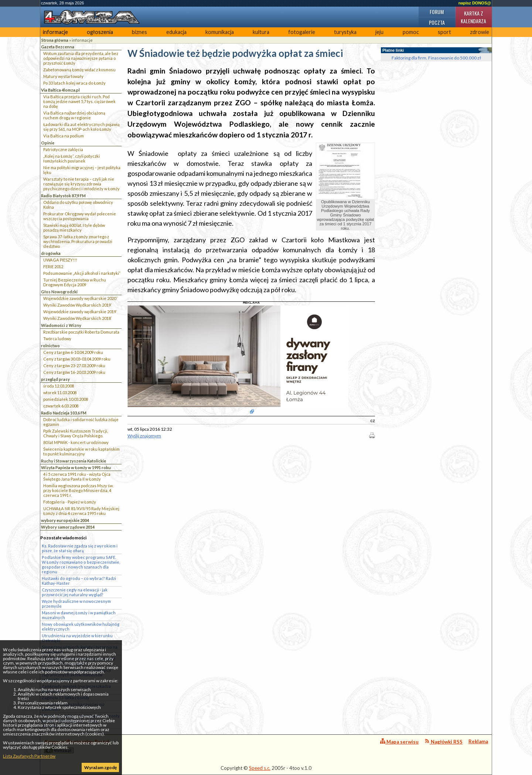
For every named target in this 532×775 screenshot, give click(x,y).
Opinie (48, 143)
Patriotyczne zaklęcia (63, 149)
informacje (55, 32)
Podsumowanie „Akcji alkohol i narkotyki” (82, 273)
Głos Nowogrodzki (59, 292)
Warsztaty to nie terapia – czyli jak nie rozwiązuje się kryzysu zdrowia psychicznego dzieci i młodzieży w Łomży (81, 184)
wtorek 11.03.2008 (60, 392)
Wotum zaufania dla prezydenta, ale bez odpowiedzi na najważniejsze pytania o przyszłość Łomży (81, 58)
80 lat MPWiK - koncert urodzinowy (76, 442)
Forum (437, 12)
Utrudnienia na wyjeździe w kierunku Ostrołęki (77, 638)
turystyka (345, 32)
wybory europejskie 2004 (65, 520)
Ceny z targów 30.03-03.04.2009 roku (77, 359)
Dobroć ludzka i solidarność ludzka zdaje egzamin (81, 422)
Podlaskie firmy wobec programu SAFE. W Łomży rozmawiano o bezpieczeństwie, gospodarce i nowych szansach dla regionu (81, 564)
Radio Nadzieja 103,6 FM (64, 413)
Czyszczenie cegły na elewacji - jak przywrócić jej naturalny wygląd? (75, 592)
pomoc (411, 32)
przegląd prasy (55, 379)
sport (444, 32)
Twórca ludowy (57, 339)
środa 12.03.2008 (59, 386)
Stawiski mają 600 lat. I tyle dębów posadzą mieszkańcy (74, 228)
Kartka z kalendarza (473, 17)
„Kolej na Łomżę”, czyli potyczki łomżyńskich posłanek (71, 158)
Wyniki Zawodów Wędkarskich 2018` (78, 318)
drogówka (51, 253)
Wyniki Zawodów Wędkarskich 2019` (78, 305)
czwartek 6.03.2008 (61, 406)
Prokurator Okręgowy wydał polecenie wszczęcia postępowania (80, 216)
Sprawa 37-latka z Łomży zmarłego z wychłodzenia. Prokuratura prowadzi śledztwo (78, 241)
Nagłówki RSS (444, 742)
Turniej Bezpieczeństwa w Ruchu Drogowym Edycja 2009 (75, 282)
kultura (261, 32)
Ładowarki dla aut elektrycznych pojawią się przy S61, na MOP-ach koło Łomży (81, 127)
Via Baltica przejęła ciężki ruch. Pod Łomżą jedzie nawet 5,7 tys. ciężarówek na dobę (79, 101)
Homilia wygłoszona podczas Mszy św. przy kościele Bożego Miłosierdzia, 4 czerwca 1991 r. (78, 490)
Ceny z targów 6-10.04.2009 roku (73, 352)
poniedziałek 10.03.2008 (66, 399)
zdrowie (480, 32)
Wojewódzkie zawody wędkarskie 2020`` (81, 298)
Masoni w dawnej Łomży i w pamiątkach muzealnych (79, 615)
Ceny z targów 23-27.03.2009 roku (74, 366)
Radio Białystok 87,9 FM (63, 196)
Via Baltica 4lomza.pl (60, 90)
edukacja (176, 32)
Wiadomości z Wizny (61, 325)
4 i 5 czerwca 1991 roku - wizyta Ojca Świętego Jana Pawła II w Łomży (77, 477)
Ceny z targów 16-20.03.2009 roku (74, 372)
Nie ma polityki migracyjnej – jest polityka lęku (82, 170)
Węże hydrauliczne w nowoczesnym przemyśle (76, 604)
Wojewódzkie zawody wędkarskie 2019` (80, 312)
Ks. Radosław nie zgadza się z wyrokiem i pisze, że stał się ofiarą (80, 548)
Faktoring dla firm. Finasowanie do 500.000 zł (436, 58)
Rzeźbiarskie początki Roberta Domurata (81, 332)
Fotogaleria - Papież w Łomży (70, 502)
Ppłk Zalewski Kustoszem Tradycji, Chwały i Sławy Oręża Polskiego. (76, 433)
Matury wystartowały (63, 76)
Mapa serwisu (399, 742)
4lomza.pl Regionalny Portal (76, 746)
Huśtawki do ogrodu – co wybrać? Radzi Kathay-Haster (79, 581)
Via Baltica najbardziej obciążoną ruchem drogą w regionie (74, 115)
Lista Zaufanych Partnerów (29, 756)
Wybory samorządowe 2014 (68, 527)
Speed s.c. (260, 768)
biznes (139, 32)
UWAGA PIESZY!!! (60, 260)
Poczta (437, 22)
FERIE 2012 (53, 267)
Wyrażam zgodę (100, 767)
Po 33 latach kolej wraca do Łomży (74, 83)
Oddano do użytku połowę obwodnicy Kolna (78, 205)
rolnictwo (50, 346)
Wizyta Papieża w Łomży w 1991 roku (76, 467)
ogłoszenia (100, 32)
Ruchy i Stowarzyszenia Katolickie (74, 461)
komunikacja (220, 32)
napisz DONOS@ (475, 3)
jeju (379, 32)
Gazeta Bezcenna (58, 47)
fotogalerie (302, 32)
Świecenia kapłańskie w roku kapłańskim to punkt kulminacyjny (81, 451)
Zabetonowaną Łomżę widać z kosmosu (79, 70)
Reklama (478, 741)
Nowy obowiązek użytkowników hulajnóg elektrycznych (81, 627)
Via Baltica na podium (64, 136)
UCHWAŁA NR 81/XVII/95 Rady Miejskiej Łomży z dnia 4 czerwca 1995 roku (81, 511)
